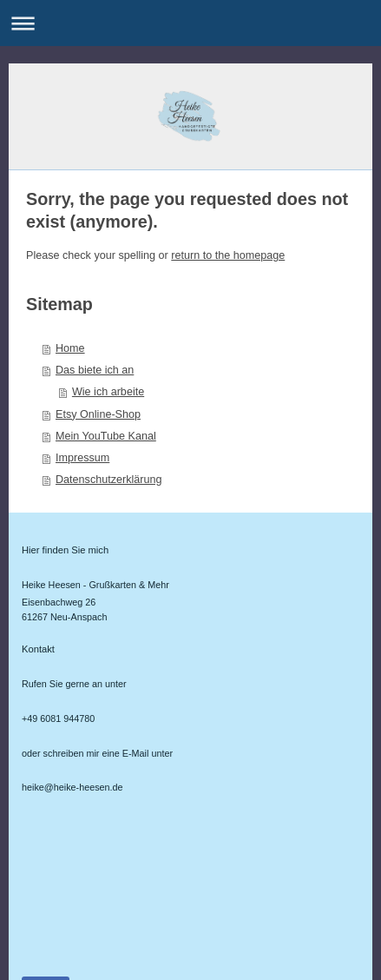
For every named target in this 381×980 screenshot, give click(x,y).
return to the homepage (228, 255)
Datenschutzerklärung (109, 480)
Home (70, 348)
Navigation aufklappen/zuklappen (190, 23)
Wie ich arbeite (108, 392)
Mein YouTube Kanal (106, 436)
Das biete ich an (95, 370)
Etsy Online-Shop (98, 414)
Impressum (82, 458)
